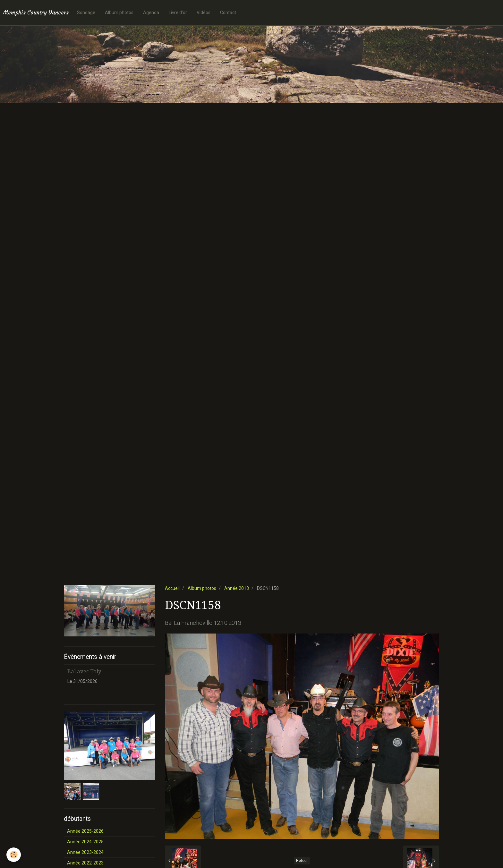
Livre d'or (178, 13)
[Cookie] (14, 855)
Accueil (172, 588)
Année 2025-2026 (85, 831)
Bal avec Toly (84, 671)
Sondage (86, 13)
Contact (228, 13)
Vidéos (204, 13)
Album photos (119, 13)
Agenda (151, 13)
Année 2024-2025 (85, 842)
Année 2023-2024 (85, 852)
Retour (302, 861)
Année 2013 (237, 588)
